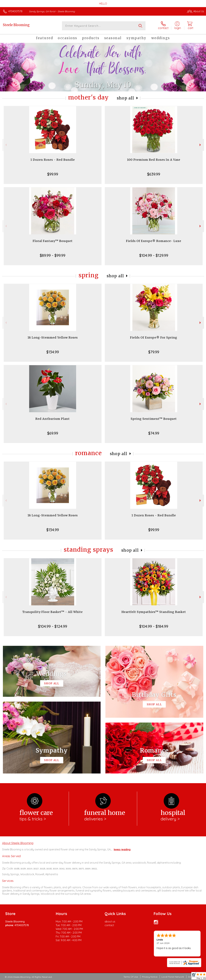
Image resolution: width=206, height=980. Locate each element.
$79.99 (154, 352)
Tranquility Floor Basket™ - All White (53, 612)
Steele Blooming (16, 25)
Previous (6, 145)
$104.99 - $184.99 (154, 626)
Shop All (126, 98)
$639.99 (154, 174)
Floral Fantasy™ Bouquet (53, 241)
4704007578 (15, 11)
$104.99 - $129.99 (154, 255)
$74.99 (154, 433)
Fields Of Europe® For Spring (154, 337)
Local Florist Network (173, 977)
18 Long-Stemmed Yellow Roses (53, 337)
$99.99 (53, 174)
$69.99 (53, 433)
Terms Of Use (131, 977)
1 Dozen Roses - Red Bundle (53, 160)
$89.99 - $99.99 (53, 255)
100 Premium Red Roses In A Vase (154, 160)
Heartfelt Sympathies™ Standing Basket (154, 612)
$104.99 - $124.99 (53, 626)
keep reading (122, 849)
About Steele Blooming (18, 843)
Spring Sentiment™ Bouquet (154, 419)
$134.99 (53, 352)
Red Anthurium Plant (53, 419)
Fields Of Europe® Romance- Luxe (154, 241)
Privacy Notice (150, 977)
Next (201, 145)
